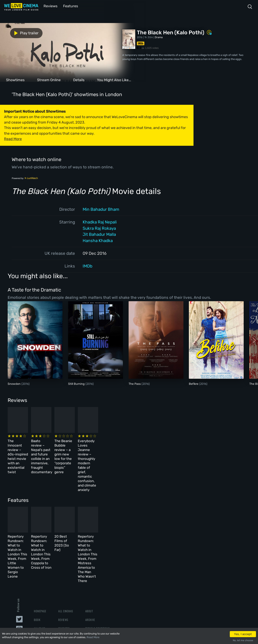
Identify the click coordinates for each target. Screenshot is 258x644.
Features (70, 6)
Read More (93, 637)
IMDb (87, 266)
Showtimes (15, 80)
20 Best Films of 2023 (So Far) (146, 510)
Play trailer (18, 33)
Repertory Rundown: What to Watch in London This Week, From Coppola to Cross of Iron (88, 514)
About (89, 557)
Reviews (50, 6)
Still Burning (77, 383)
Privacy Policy (95, 583)
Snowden (15, 383)
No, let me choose (243, 640)
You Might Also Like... (114, 80)
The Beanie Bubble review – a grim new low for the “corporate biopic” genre (145, 447)
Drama (159, 37)
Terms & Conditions (97, 575)
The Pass (135, 383)
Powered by (25, 178)
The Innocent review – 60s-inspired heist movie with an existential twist (30, 447)
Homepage (40, 557)
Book (37, 566)
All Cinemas (66, 557)
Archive (90, 566)
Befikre (194, 383)
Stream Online (49, 80)
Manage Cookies (95, 592)
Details (79, 80)
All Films (40, 575)
